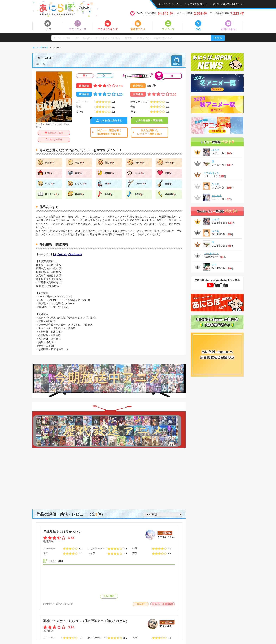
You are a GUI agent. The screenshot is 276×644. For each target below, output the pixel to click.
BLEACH (69, 604)
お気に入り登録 (55, 133)
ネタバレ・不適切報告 (162, 604)
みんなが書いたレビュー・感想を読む (149, 132)
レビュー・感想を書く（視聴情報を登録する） (109, 132)
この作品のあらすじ (111, 120)
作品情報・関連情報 (152, 120)
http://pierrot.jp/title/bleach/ (68, 254)
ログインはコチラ (197, 4)
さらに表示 (109, 596)
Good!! (141, 604)
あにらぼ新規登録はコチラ (228, 4)
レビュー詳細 (56, 561)
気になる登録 (56, 139)
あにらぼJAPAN (40, 47)
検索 (220, 38)
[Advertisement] (109, 476)
